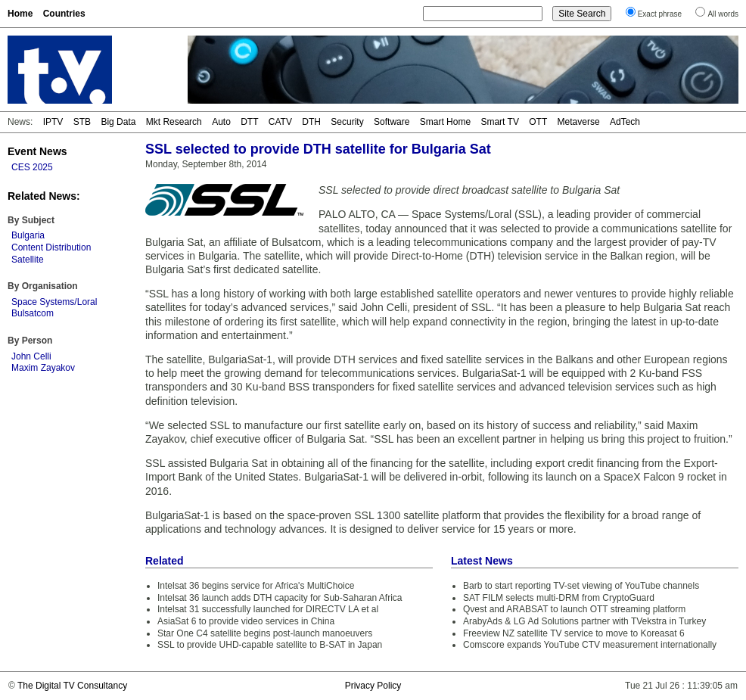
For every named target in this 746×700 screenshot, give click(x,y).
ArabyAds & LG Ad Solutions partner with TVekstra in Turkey (584, 621)
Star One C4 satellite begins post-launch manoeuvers (265, 633)
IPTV (53, 122)
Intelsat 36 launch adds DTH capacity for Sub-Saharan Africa (280, 598)
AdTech (625, 122)
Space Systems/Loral (54, 302)
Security (347, 122)
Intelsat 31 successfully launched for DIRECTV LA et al (268, 609)
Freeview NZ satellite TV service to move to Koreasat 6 (574, 633)
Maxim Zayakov (43, 368)
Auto (221, 122)
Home (20, 14)
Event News (37, 151)
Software (392, 122)
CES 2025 (32, 167)
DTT (249, 122)
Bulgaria (28, 235)
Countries (64, 14)
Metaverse (579, 122)
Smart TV (499, 122)
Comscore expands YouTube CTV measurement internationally (590, 645)
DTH (311, 122)
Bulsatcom (33, 313)
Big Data (118, 122)
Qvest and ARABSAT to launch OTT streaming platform (574, 609)
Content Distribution (51, 247)
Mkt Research (174, 122)
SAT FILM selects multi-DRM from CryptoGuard (559, 598)
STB (82, 122)
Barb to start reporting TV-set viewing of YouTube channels (581, 586)
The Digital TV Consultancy (72, 686)
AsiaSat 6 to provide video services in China (246, 621)
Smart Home (445, 122)
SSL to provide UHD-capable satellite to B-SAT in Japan (270, 645)
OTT (538, 122)
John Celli (31, 356)
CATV (280, 122)
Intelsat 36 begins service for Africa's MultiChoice (256, 586)
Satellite (28, 260)
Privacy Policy (373, 686)
